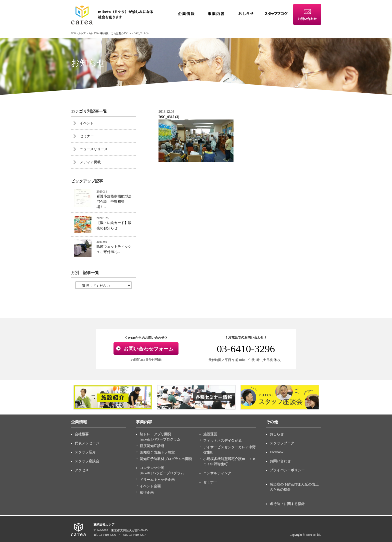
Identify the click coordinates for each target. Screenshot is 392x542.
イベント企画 (150, 486)
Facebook (276, 452)
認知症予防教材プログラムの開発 (166, 459)
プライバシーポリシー (287, 470)
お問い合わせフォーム (148, 349)
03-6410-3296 (246, 349)
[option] (113, 397)
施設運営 (210, 434)
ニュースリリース (94, 149)
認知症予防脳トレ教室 (157, 452)
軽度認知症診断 (152, 446)
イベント (87, 123)
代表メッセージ (87, 443)
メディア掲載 (90, 162)
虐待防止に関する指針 (287, 504)
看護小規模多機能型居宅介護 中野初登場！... (114, 202)
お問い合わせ (280, 461)
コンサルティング (217, 473)
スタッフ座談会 (87, 461)
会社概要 (82, 434)
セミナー (87, 136)
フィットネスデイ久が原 (222, 441)
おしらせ (277, 434)
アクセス (82, 470)
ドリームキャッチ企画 (157, 480)
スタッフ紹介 (85, 452)
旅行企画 (147, 493)
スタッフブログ (282, 443)
